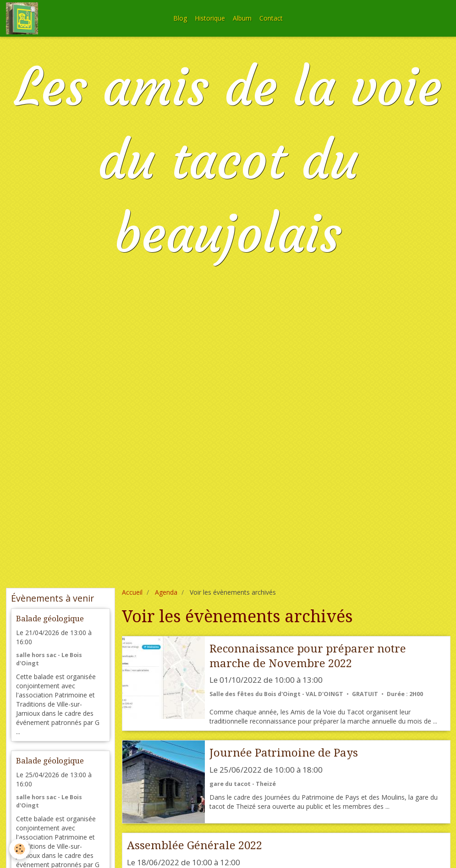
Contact (271, 18)
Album (242, 18)
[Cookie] (19, 849)
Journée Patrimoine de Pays (284, 753)
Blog (180, 18)
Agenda (166, 592)
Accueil (132, 592)
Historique (210, 18)
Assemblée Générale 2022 (195, 846)
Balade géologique (50, 619)
